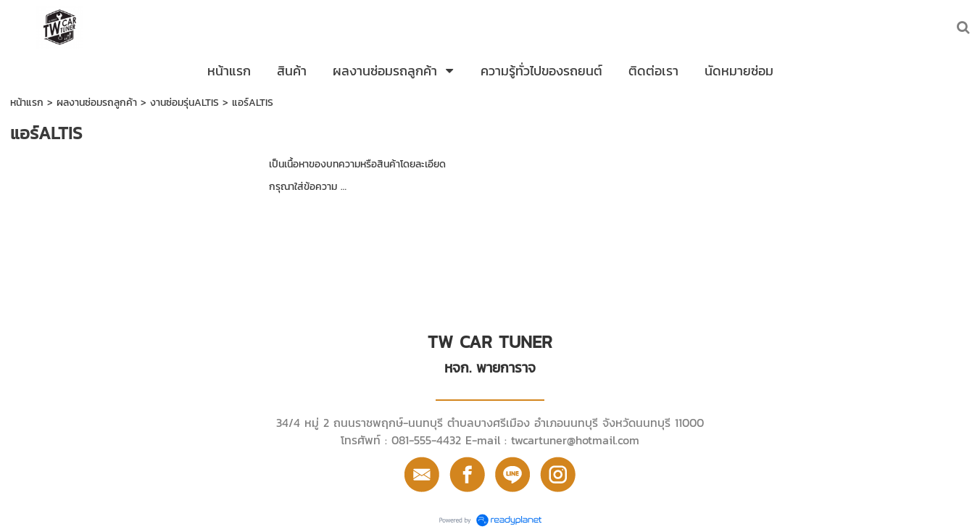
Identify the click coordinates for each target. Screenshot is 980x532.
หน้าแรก (27, 103)
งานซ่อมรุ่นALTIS (184, 103)
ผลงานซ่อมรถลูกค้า (97, 103)
